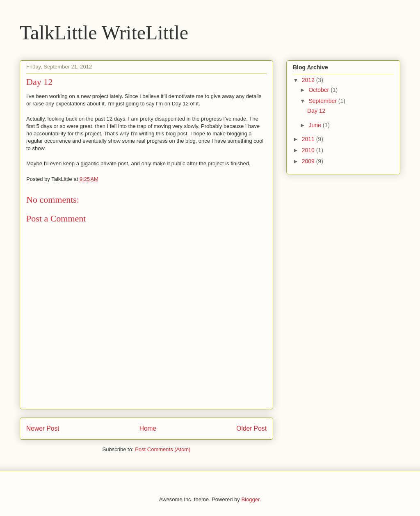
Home (148, 428)
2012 (309, 80)
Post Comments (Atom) (163, 449)
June (315, 125)
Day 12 (316, 111)
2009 (309, 161)
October (320, 90)
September (323, 101)
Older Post (251, 428)
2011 (309, 139)
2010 (309, 150)
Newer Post (43, 428)
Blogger (250, 499)
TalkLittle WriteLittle (104, 33)
